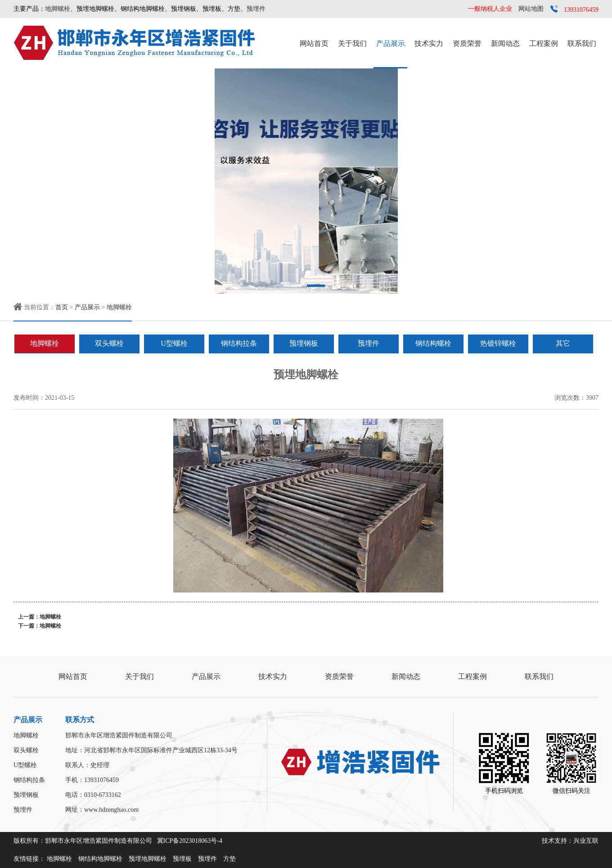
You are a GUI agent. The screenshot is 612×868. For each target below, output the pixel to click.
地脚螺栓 (58, 9)
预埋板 (182, 859)
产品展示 (391, 43)
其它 (563, 343)
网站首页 (314, 43)
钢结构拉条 (239, 343)
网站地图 (531, 9)
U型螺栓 (174, 343)
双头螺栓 (109, 343)
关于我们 (352, 43)
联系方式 (80, 720)
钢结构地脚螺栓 (100, 859)
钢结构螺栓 (433, 343)
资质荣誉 (467, 43)
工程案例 (544, 43)
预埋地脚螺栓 (148, 859)
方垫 (229, 859)
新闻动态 (505, 43)
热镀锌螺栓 (498, 343)
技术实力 (429, 43)
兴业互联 (586, 841)
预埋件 (256, 9)
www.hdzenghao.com (111, 810)
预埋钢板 (304, 343)
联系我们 (582, 43)
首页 (62, 307)
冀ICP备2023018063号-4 (190, 841)
